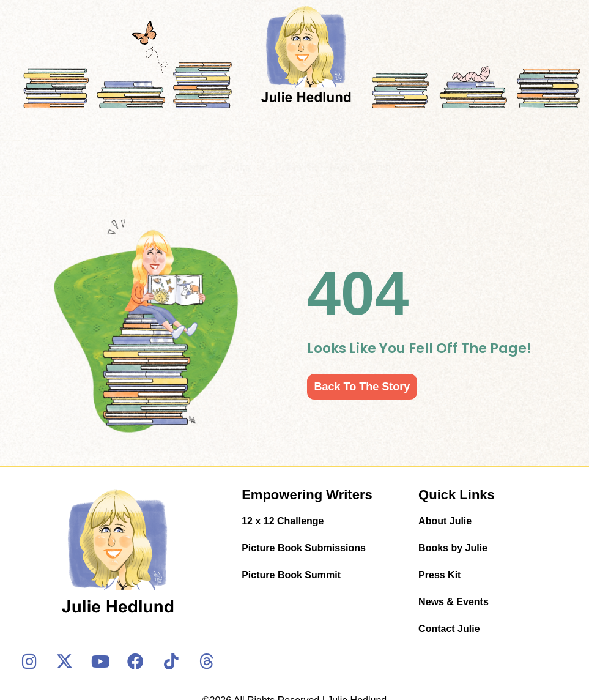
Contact (431, 167)
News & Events (365, 167)
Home (154, 167)
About (194, 167)
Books (242, 168)
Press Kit (296, 167)
